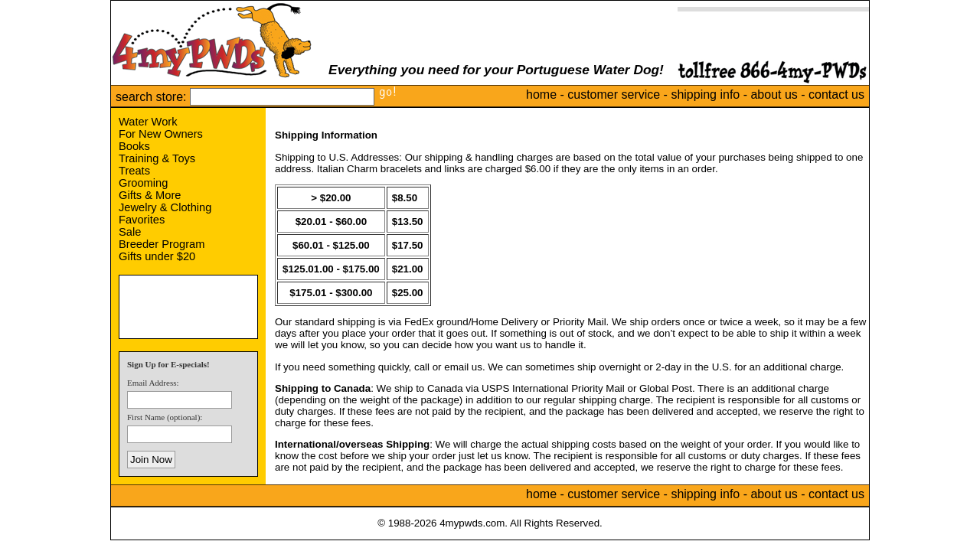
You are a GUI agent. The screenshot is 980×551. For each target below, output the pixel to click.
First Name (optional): (165, 417)
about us (774, 95)
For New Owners (161, 134)
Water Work (148, 122)
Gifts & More (150, 195)
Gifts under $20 (157, 256)
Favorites (142, 220)
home (541, 95)
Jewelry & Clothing (165, 207)
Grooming (143, 183)
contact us (836, 95)
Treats (134, 171)
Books (134, 146)
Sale (130, 232)
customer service (614, 95)
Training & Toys (157, 158)
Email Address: (153, 383)
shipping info (705, 95)
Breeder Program (162, 244)
